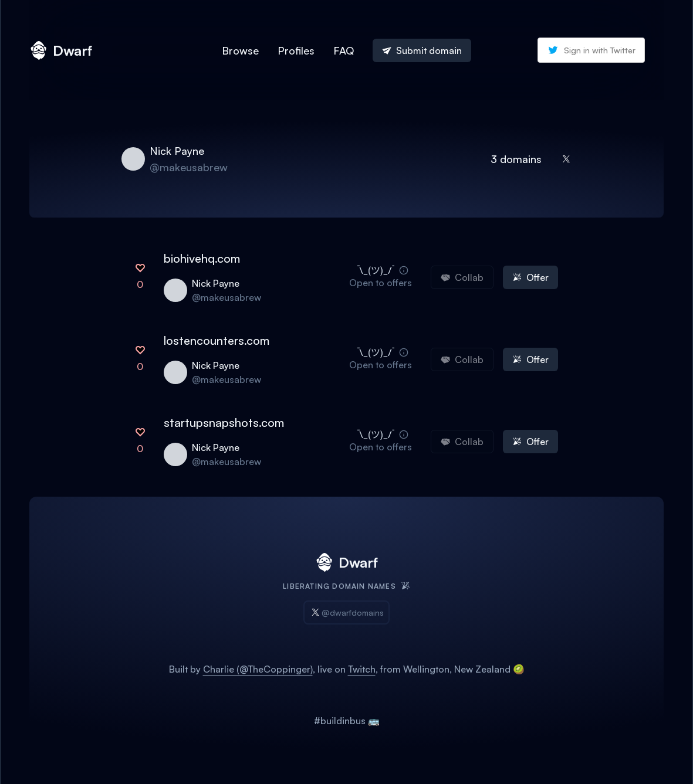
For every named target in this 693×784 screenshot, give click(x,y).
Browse (240, 50)
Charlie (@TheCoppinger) (258, 669)
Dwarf (61, 50)
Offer (530, 277)
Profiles (296, 50)
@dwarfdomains (346, 612)
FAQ (344, 50)
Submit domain (422, 50)
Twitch (362, 669)
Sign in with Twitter (591, 50)
